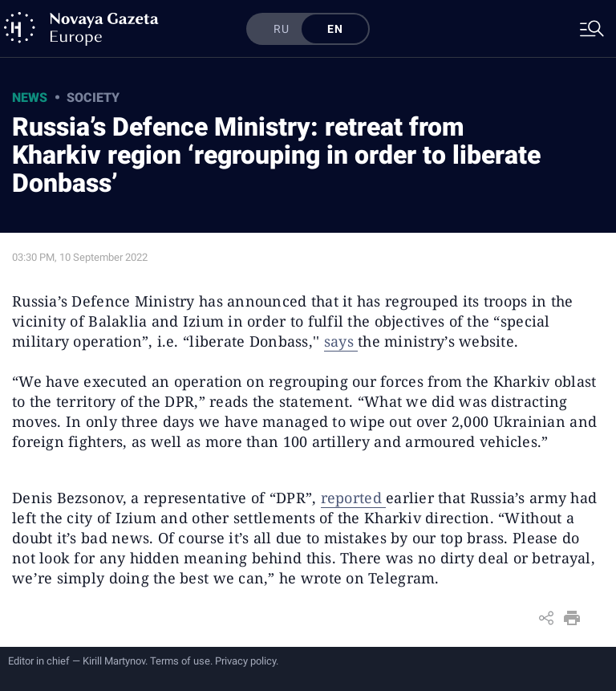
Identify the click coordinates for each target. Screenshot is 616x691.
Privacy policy (245, 661)
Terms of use (180, 661)
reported (353, 498)
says (341, 341)
